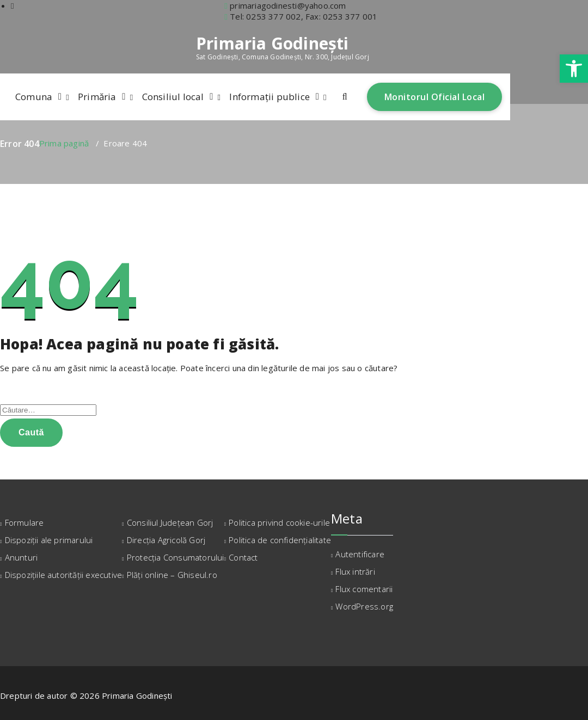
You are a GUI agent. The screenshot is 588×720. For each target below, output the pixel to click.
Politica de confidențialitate (280, 540)
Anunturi (22, 557)
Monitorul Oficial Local (435, 97)
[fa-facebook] (13, 5)
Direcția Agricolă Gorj (166, 540)
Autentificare (360, 554)
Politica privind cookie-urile (279, 522)
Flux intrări (355, 571)
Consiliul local (173, 97)
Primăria (97, 97)
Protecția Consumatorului (176, 557)
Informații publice (269, 97)
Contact (243, 557)
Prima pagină (64, 143)
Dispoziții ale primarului (49, 540)
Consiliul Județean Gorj (170, 522)
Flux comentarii (364, 589)
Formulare (24, 522)
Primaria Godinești (272, 44)
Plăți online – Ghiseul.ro (172, 575)
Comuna (34, 97)
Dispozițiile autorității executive (64, 575)
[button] (574, 69)
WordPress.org (364, 606)
